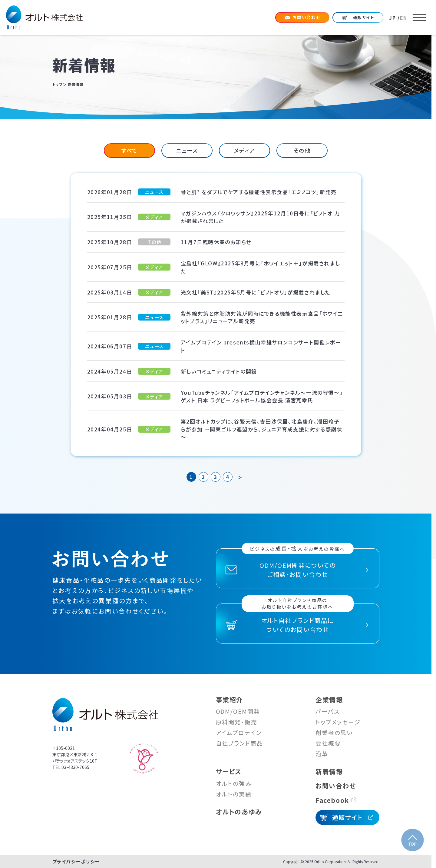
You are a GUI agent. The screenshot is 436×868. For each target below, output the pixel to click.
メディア (244, 150)
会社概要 (328, 743)
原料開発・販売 (237, 722)
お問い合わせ (336, 786)
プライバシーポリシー (76, 861)
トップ (57, 84)
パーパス (328, 711)
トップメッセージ (338, 722)
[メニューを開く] (419, 18)
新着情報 (329, 771)
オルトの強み (234, 783)
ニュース (187, 150)
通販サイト (347, 817)
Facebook (332, 800)
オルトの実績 (234, 794)
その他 (302, 150)
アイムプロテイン (239, 732)
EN (404, 18)
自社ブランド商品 (239, 743)
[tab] (129, 151)
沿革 (322, 754)
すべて (129, 150)
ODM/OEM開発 (238, 711)
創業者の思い (334, 732)
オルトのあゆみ (239, 812)
